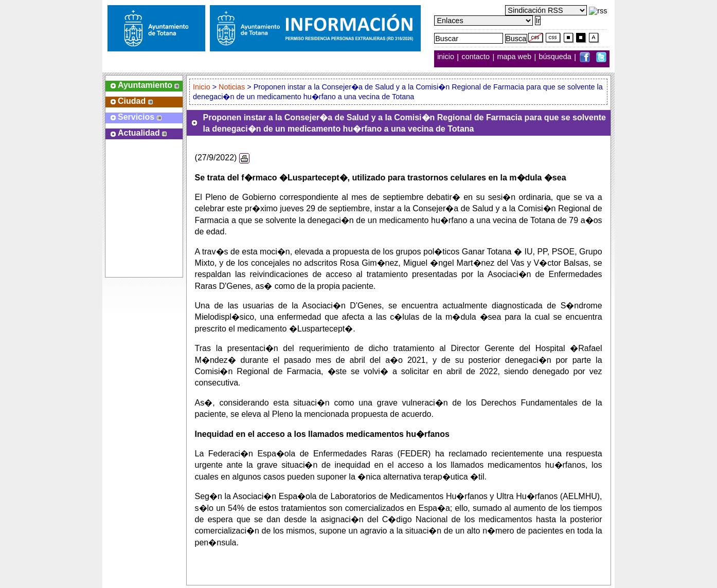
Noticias (232, 87)
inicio (447, 57)
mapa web (515, 57)
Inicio (203, 87)
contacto (476, 57)
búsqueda (556, 57)
